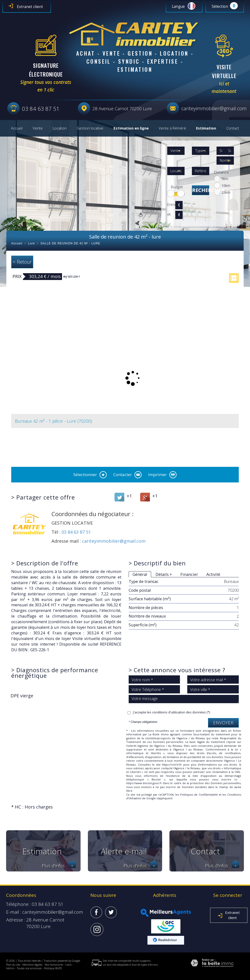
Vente (38, 128)
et (169, 214)
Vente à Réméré (172, 128)
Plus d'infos (59, 866)
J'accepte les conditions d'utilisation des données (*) (172, 712)
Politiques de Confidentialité (199, 795)
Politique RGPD (53, 968)
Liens (68, 965)
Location (60, 128)
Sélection (220, 6)
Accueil (17, 128)
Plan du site (13, 965)
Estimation (206, 128)
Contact (233, 128)
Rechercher (201, 190)
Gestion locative (90, 128)
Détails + (164, 574)
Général (140, 574)
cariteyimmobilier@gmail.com (214, 108)
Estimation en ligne (131, 128)
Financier (189, 574)
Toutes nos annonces (29, 968)
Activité (213, 574)
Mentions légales (32, 965)
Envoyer (223, 723)
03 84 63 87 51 (76, 532)
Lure (31, 243)
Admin (10, 968)
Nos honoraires (54, 965)
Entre (170, 205)
